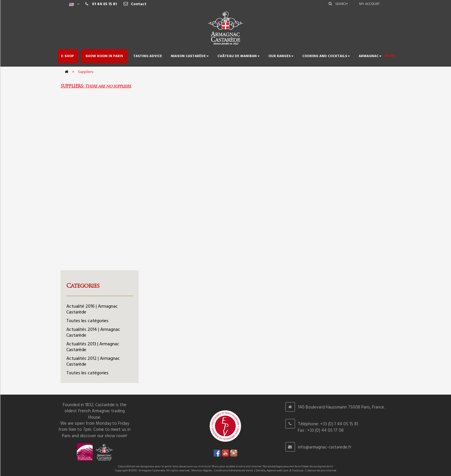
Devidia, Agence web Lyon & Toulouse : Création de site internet (296, 470)
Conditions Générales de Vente (233, 470)
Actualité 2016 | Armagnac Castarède (92, 309)
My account (369, 4)
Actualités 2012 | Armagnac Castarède (93, 362)
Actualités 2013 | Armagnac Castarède (93, 347)
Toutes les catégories (87, 321)
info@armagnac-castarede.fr (325, 447)
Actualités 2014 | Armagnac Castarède (93, 333)
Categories (83, 286)
